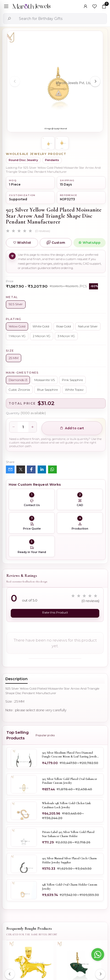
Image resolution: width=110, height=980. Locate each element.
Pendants (52, 160)
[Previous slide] (15, 81)
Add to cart (72, 428)
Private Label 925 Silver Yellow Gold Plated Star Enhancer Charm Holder (68, 834)
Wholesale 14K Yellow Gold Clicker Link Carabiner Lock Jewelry (66, 805)
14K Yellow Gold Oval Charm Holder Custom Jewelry (70, 887)
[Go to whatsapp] (98, 954)
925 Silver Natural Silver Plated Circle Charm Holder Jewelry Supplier (69, 860)
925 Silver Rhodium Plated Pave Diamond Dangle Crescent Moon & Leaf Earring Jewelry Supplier (70, 755)
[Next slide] (95, 81)
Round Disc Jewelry (23, 160)
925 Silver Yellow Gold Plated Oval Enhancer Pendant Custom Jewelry (69, 781)
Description (16, 679)
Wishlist (22, 243)
